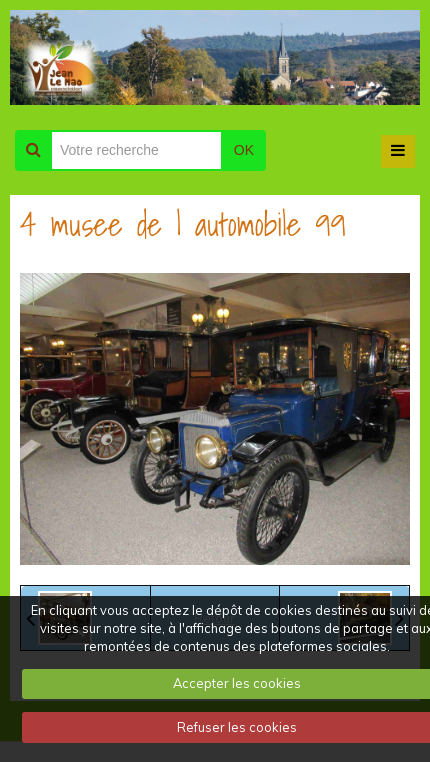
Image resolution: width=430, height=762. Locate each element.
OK (244, 150)
